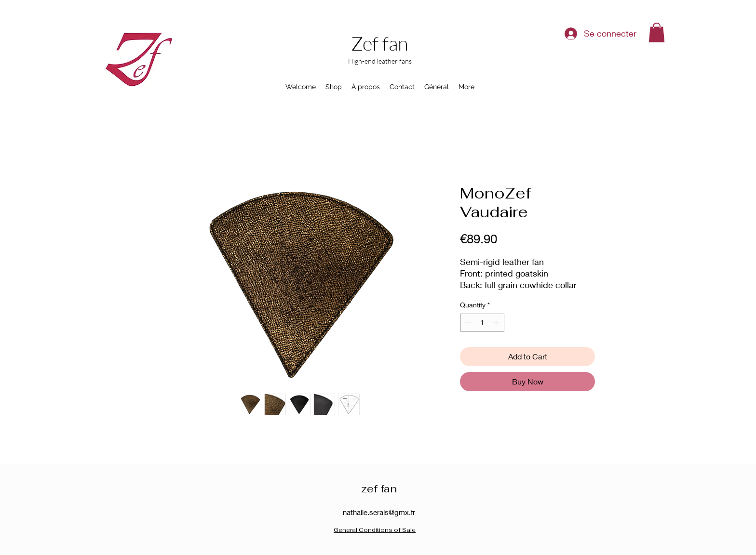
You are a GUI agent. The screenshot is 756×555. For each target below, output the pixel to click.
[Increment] (497, 323)
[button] (657, 33)
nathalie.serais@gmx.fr (379, 512)
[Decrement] (467, 323)
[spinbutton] (482, 323)
